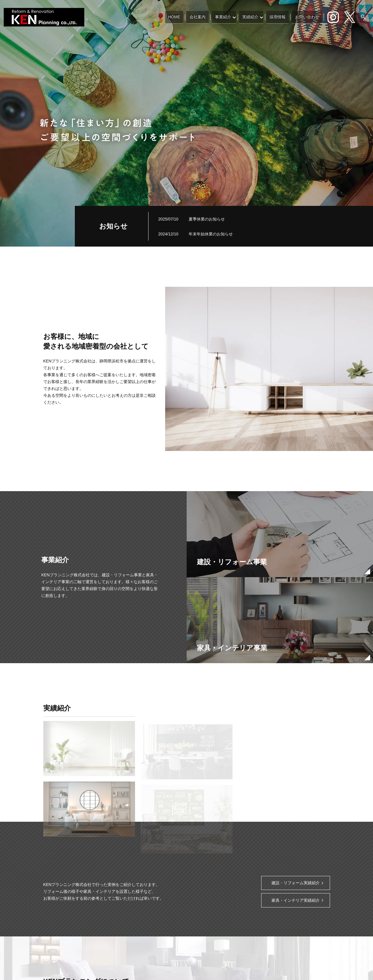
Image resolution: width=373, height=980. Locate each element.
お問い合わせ (308, 17)
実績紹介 (253, 17)
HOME (182, 17)
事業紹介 (226, 17)
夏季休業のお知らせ (207, 219)
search (363, 17)
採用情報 (281, 17)
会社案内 (203, 17)
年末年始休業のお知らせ (211, 234)
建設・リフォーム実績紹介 (296, 883)
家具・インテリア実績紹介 (296, 900)
